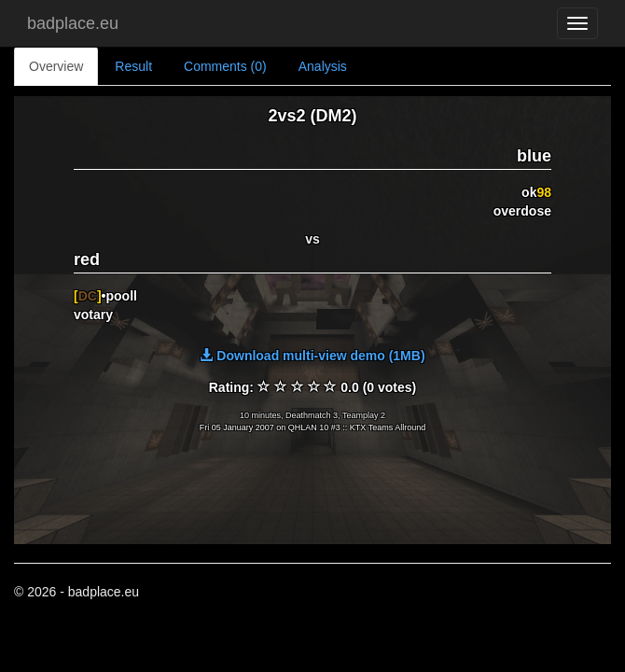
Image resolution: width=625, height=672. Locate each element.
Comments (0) (225, 66)
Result (133, 66)
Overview (56, 66)
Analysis (323, 66)
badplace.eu (73, 23)
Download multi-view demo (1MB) (312, 356)
